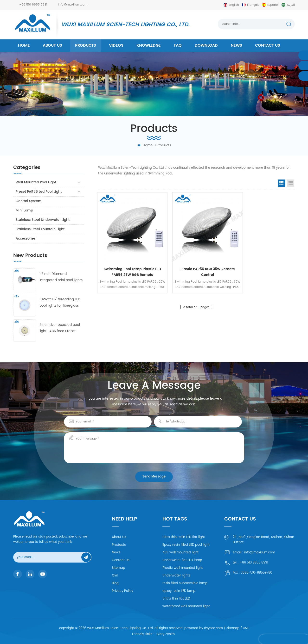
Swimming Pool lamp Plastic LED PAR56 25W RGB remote (128, 265)
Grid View (282, 183)
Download (206, 45)
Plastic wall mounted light (183, 568)
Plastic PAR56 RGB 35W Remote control (196, 265)
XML (246, 628)
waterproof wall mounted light (186, 606)
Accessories (26, 238)
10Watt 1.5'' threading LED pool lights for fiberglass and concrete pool (60, 303)
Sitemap (119, 568)
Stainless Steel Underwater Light (43, 220)
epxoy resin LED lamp (179, 591)
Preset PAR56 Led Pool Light (39, 192)
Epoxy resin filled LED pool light (186, 545)
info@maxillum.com (73, 5)
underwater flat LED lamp (182, 560)
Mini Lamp (24, 210)
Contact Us (121, 560)
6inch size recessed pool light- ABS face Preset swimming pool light (60, 328)
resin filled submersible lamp (185, 583)
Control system (29, 201)
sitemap (233, 628)
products (86, 45)
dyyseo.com (213, 628)
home (24, 45)
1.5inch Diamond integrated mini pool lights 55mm (61, 277)
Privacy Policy (122, 591)
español (273, 5)
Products (119, 545)
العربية (291, 5)
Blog (115, 583)
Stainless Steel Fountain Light (40, 229)
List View (291, 183)
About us (52, 45)
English (234, 5)
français (253, 5)
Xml (115, 576)
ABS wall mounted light (180, 553)
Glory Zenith (166, 635)
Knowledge (149, 45)
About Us (119, 537)
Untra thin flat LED (176, 599)
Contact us (268, 45)
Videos (116, 45)
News (236, 45)
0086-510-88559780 (256, 573)
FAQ (178, 45)
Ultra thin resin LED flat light (184, 537)
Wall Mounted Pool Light (36, 182)
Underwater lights (176, 576)
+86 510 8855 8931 (33, 5)
